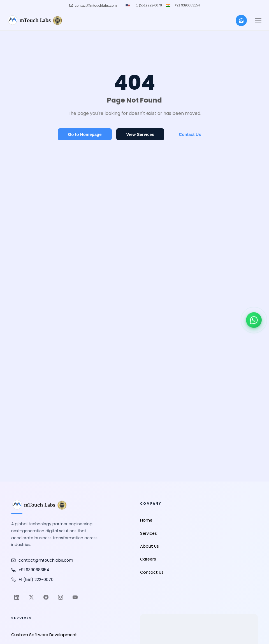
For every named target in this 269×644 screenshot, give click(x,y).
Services (149, 533)
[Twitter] (31, 597)
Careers (148, 559)
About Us (149, 546)
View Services (140, 134)
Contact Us (190, 134)
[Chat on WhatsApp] (254, 320)
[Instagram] (61, 597)
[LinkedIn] (17, 597)
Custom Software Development (44, 635)
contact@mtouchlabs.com (42, 560)
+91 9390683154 (187, 5)
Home (146, 520)
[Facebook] (46, 597)
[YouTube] (75, 597)
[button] (258, 20)
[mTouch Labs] (34, 20)
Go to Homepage (85, 134)
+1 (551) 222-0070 (148, 5)
